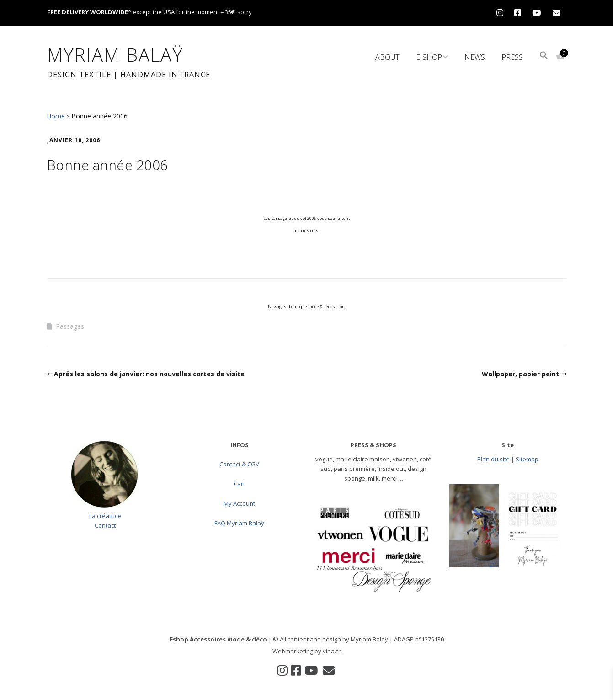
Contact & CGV (239, 464)
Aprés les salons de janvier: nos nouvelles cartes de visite (149, 374)
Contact (105, 525)
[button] (544, 56)
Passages (70, 326)
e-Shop (429, 57)
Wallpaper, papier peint (520, 374)
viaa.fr (332, 651)
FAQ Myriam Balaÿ (239, 523)
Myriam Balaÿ (115, 55)
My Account (239, 503)
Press (512, 57)
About (387, 57)
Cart (239, 484)
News (475, 57)
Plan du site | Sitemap (508, 459)
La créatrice (105, 516)
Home (56, 116)
